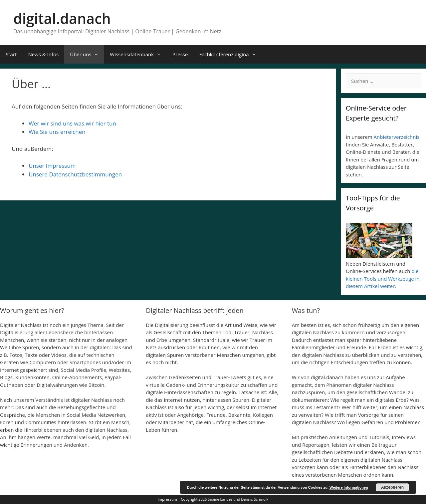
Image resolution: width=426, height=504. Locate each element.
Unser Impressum (52, 166)
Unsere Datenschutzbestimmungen (75, 174)
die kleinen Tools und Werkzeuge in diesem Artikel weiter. (383, 278)
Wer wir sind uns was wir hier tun (72, 123)
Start (11, 54)
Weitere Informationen (349, 487)
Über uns (87, 54)
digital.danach (62, 18)
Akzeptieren (392, 487)
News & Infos (43, 54)
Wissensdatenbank (138, 54)
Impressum (167, 499)
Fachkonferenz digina (230, 54)
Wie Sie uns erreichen (57, 132)
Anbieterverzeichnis (397, 137)
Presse (180, 54)
